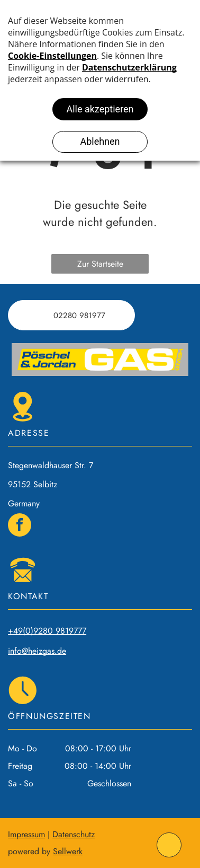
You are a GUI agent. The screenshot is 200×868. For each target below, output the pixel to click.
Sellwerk (68, 851)
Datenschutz (74, 834)
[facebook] (20, 526)
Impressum (26, 834)
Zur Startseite (100, 264)
